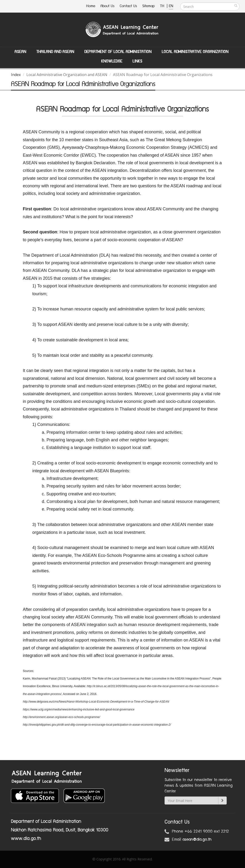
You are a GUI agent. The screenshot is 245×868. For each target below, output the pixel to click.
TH (163, 6)
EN (171, 6)
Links (137, 61)
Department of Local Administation (118, 52)
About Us (107, 6)
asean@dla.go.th (197, 839)
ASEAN (20, 52)
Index (16, 75)
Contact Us (128, 6)
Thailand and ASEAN (55, 52)
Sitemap (148, 6)
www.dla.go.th (26, 839)
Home (91, 6)
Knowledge (112, 61)
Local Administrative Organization (195, 52)
